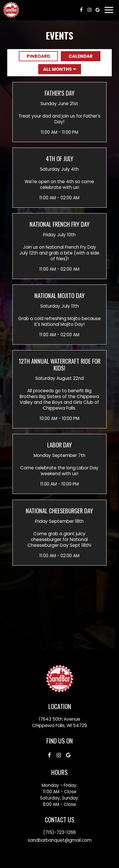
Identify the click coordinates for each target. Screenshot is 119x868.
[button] (59, 112)
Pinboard (34, 56)
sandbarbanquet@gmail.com (60, 840)
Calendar (77, 56)
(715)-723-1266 (59, 832)
